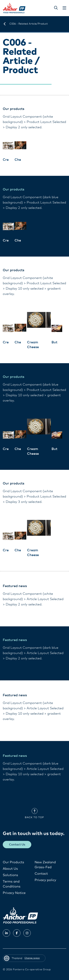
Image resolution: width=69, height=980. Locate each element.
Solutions (10, 875)
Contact (41, 874)
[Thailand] (5, 24)
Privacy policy (45, 880)
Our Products (13, 862)
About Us (10, 869)
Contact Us (17, 845)
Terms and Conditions (12, 884)
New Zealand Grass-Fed (45, 865)
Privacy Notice (14, 893)
